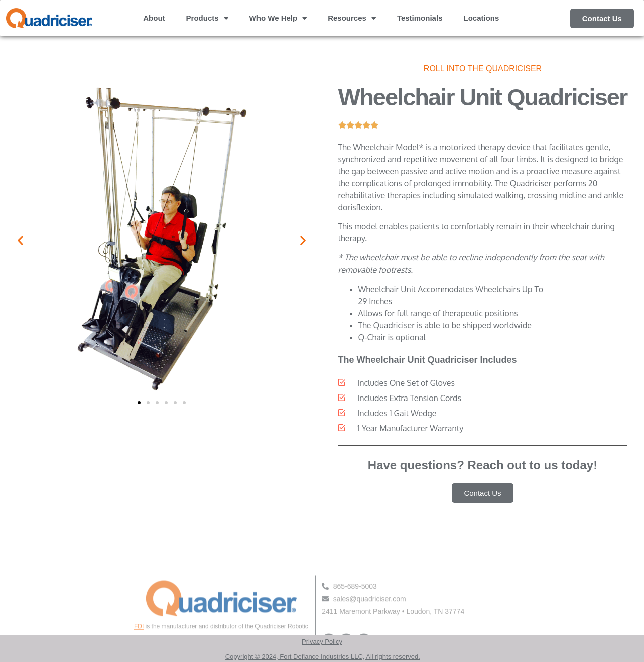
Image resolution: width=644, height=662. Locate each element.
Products (207, 18)
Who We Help (278, 18)
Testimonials (420, 18)
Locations (481, 18)
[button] (20, 241)
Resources (352, 18)
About (154, 18)
